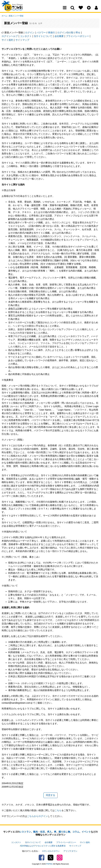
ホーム (4, 16)
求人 (49, 832)
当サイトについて (43, 36)
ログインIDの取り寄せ (69, 33)
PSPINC (50, 864)
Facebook (42, 857)
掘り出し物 (64, 832)
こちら (58, 810)
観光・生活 (39, 832)
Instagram (60, 857)
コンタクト (26, 36)
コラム (76, 832)
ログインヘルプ (10, 36)
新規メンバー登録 (16, 16)
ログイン (30, 33)
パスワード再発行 (46, 33)
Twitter (51, 857)
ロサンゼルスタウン (51, 851)
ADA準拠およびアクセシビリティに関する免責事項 (43, 846)
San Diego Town (16, 9)
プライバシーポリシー (77, 36)
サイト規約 (7, 40)
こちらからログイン (37, 816)
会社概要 (59, 36)
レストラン (25, 832)
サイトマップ (22, 40)
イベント (86, 832)
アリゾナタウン (70, 851)
